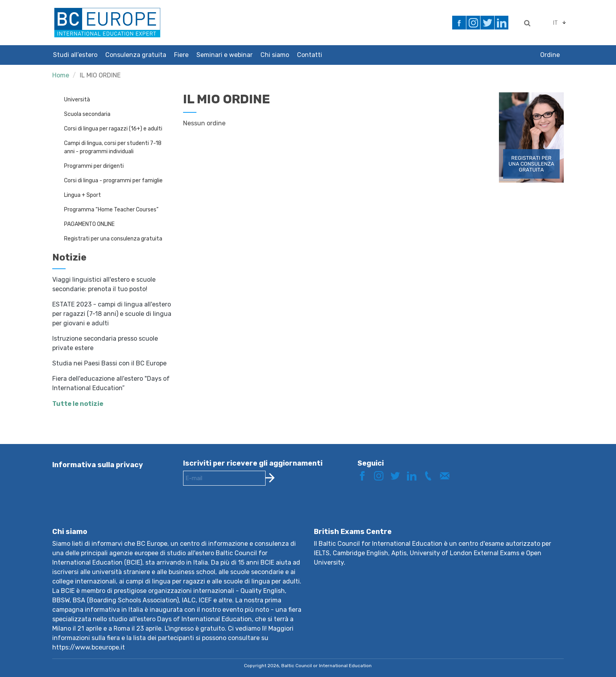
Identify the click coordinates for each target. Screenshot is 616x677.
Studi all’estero (75, 55)
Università (77, 100)
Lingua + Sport (82, 195)
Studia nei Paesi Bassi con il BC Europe (109, 363)
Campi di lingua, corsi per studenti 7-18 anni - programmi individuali (113, 147)
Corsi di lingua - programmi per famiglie (113, 181)
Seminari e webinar (225, 55)
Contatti (310, 55)
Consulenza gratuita (136, 55)
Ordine (550, 55)
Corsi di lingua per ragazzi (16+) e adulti (113, 129)
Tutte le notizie (78, 404)
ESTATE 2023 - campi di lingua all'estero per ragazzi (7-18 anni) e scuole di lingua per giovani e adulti (112, 314)
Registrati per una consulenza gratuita (113, 239)
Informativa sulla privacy (98, 465)
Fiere (181, 55)
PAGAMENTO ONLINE (89, 224)
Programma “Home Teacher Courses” (111, 210)
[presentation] (243, 513)
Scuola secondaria (87, 114)
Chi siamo (275, 55)
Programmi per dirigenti (94, 166)
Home (61, 75)
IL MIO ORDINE (100, 75)
